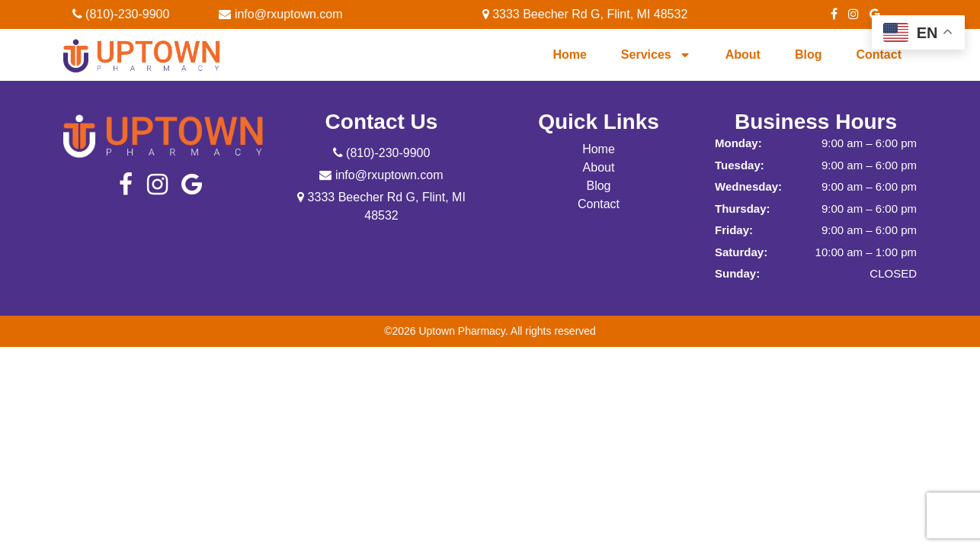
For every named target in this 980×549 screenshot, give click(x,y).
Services (656, 55)
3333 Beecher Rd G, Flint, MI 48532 (585, 14)
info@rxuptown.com (280, 14)
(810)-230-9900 (121, 14)
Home (569, 55)
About (743, 55)
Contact (879, 55)
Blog (809, 55)
